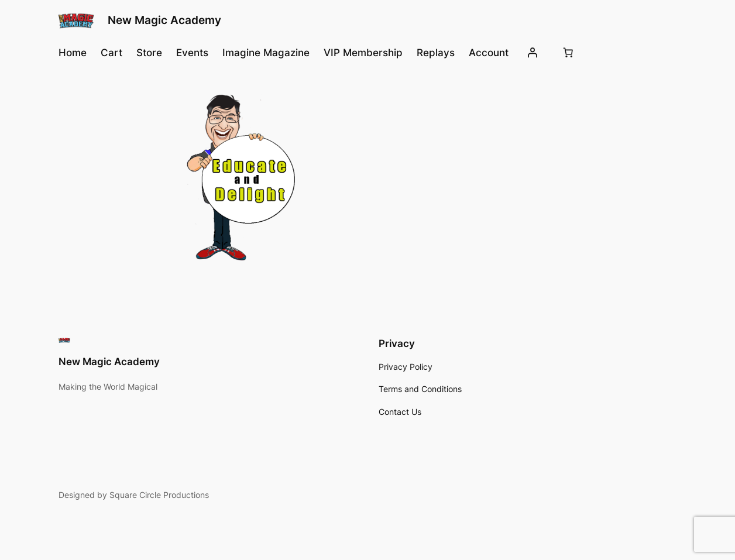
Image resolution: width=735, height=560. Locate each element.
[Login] (533, 53)
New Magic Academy (164, 20)
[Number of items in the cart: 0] (568, 53)
